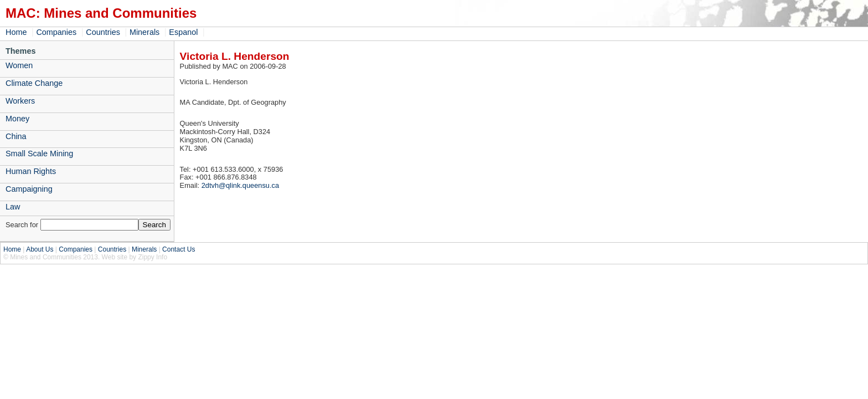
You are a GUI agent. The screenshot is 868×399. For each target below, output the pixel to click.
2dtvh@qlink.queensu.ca (240, 185)
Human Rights (31, 171)
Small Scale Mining (39, 154)
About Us (40, 249)
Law (13, 207)
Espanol (183, 32)
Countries (103, 32)
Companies (56, 32)
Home (16, 32)
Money (17, 119)
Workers (20, 101)
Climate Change (34, 83)
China (16, 136)
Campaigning (29, 189)
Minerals (144, 32)
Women (19, 65)
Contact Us (179, 249)
